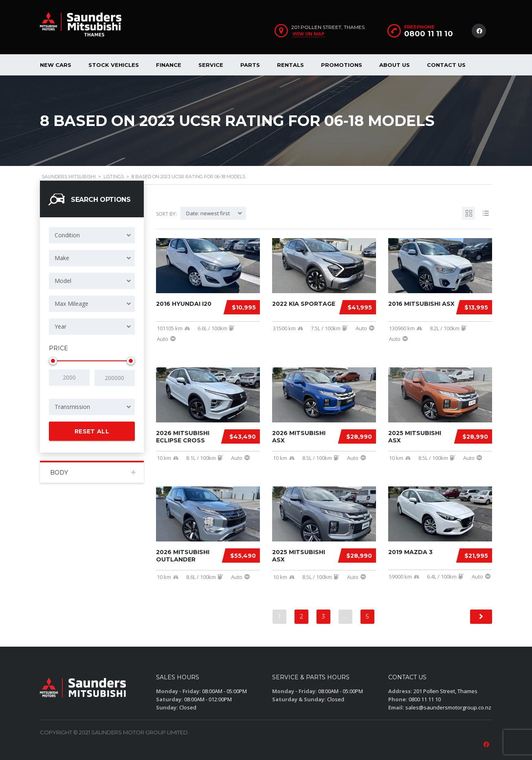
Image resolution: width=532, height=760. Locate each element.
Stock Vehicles (114, 65)
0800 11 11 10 (429, 34)
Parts (250, 65)
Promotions (342, 65)
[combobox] (92, 235)
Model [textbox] (63, 281)
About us (395, 65)
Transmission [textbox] (72, 406)
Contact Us (446, 65)
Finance (169, 65)
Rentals (290, 65)
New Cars (56, 65)
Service (211, 65)
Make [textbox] (62, 258)
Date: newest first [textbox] (208, 213)
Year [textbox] (60, 326)
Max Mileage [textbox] (71, 304)
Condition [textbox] (67, 235)
